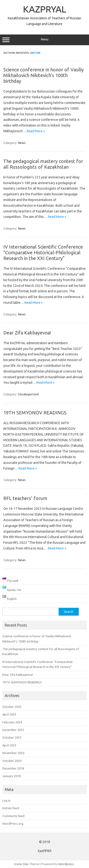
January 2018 (11, 776)
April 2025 (9, 714)
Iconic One (21, 864)
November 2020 (13, 753)
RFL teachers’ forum (25, 498)
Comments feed (13, 816)
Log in (6, 800)
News (22, 143)
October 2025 (12, 707)
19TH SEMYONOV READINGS (35, 413)
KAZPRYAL (45, 9)
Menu (44, 40)
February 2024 (12, 722)
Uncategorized (28, 394)
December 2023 (13, 730)
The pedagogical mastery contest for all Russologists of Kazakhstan (43, 164)
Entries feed (11, 808)
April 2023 (9, 745)
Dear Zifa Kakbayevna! (27, 333)
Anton (35, 53)
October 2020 (12, 761)
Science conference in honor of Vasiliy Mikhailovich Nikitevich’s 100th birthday (44, 75)
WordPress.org (13, 824)
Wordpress (66, 864)
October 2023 (12, 737)
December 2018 (13, 768)
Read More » (36, 131)
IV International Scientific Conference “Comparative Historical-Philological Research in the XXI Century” (43, 253)
